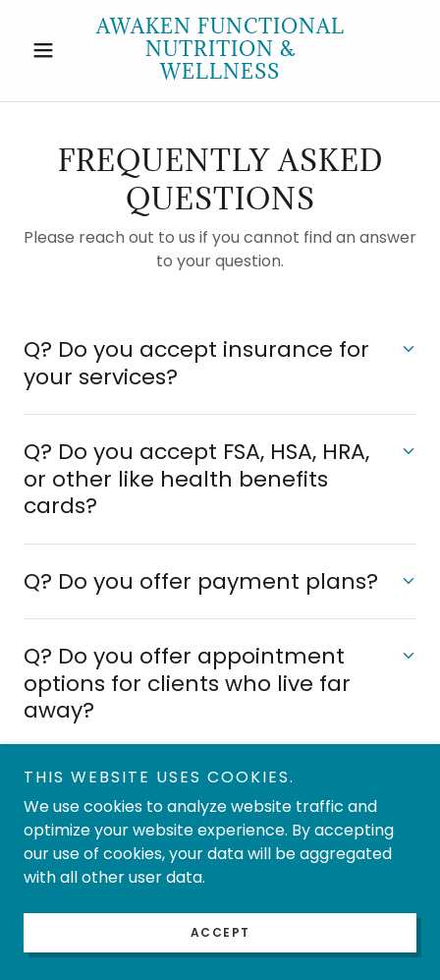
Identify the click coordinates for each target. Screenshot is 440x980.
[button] (53, 50)
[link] (220, 51)
